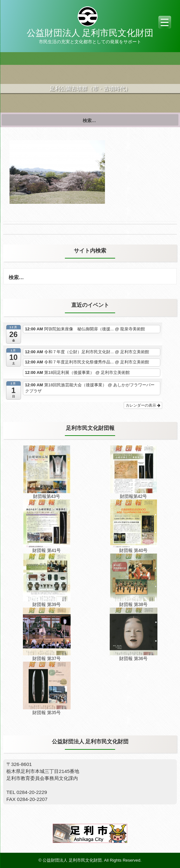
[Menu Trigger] (165, 22)
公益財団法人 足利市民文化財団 (90, 33)
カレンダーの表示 (143, 405)
